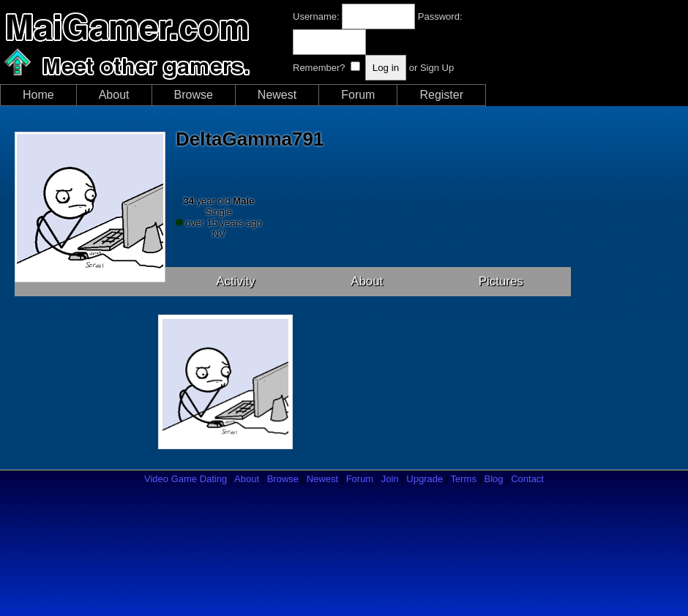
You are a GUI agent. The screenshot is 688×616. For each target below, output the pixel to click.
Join (390, 479)
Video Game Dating (186, 479)
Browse (194, 95)
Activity (236, 281)
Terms (464, 479)
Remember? (319, 68)
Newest (277, 95)
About (114, 95)
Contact (527, 479)
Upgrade (425, 479)
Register (441, 95)
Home (38, 95)
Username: (316, 16)
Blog (494, 479)
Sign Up (437, 68)
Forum (358, 95)
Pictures (501, 281)
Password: (440, 16)
